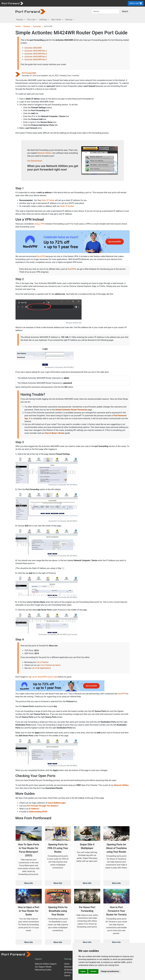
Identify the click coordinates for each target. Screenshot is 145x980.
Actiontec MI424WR (33, 48)
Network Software (72, 967)
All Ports (68, 973)
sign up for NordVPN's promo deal (43, 677)
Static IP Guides (67, 206)
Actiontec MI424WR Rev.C (36, 51)
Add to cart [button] (136, 3)
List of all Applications (41, 668)
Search (125, 11)
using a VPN (39, 224)
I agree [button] (83, 971)
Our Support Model (43, 967)
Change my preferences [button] (110, 971)
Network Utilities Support (46, 964)
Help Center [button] (56, 20)
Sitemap (68, 959)
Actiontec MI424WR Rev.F (36, 60)
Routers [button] (20, 20)
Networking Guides (43, 970)
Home (18, 26)
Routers (27, 26)
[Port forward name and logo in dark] (30, 11)
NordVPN (41, 256)
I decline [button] (93, 971)
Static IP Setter (48, 200)
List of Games (42, 662)
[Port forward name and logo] (12, 3)
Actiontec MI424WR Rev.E (36, 57)
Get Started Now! (35, 161)
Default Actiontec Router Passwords (71, 410)
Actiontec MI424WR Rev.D (36, 54)
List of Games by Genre (50, 665)
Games (67, 976)
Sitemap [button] (69, 20)
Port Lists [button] (31, 20)
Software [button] (43, 20)
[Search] (105, 11)
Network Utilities (44, 153)
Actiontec (37, 26)
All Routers (69, 970)
